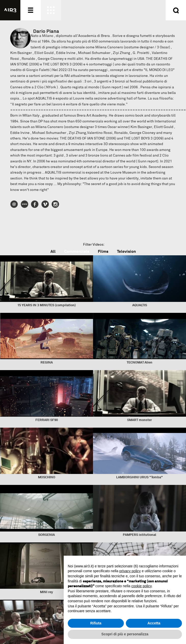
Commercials (77, 251)
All (53, 251)
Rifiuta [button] (96, 623)
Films (103, 251)
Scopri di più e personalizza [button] (125, 634)
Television (126, 251)
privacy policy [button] (130, 571)
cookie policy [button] (142, 586)
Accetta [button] (154, 623)
